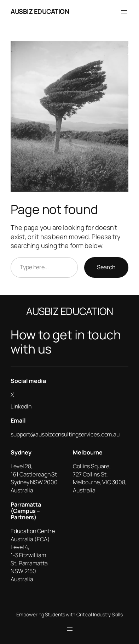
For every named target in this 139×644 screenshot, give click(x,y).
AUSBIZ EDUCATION (40, 11)
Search (106, 267)
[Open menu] (124, 12)
